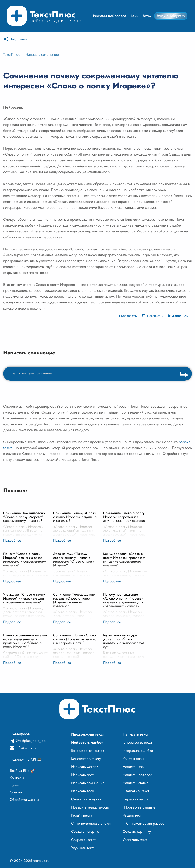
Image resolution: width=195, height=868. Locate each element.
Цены (134, 16)
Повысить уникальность (90, 807)
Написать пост (82, 775)
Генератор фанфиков (88, 751)
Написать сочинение (42, 54)
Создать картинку (137, 831)
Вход (147, 16)
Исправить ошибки (138, 751)
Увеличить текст (135, 840)
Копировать (129, 316)
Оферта (16, 792)
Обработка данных (25, 800)
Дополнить (180, 316)
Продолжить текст (87, 734)
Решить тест (132, 815)
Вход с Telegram (171, 16)
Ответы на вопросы (87, 799)
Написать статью (136, 783)
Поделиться (18, 39)
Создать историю (85, 831)
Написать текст (136, 734)
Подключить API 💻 (26, 759)
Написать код (133, 767)
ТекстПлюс (12, 54)
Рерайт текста (82, 815)
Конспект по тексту (86, 759)
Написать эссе (83, 791)
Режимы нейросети (109, 16)
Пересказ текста (135, 799)
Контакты (17, 778)
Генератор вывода (137, 742)
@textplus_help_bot (31, 741)
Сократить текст (83, 840)
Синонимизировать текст (91, 823)
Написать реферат (137, 775)
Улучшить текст (83, 848)
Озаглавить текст (136, 791)
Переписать (155, 316)
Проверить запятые (140, 807)
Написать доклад (85, 767)
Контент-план (133, 759)
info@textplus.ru (28, 748)
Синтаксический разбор (145, 823)
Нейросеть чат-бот (87, 742)
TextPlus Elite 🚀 (22, 771)
